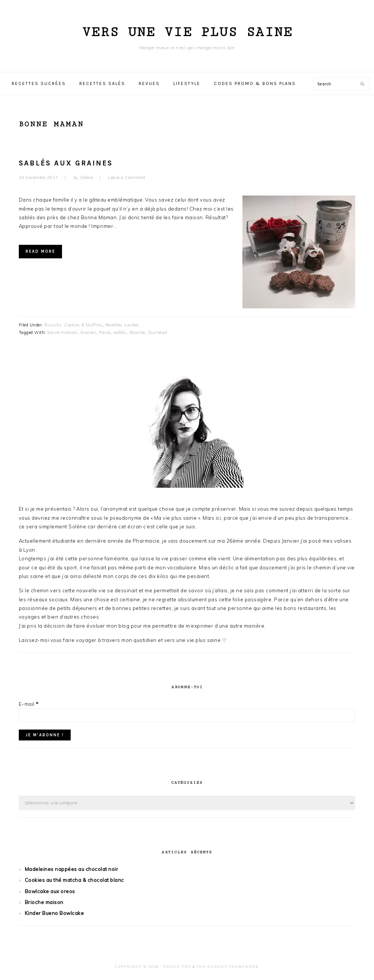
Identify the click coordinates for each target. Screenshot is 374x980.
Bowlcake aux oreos (50, 891)
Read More (40, 251)
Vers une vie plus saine (187, 32)
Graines (88, 332)
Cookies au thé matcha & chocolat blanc (74, 880)
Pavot (105, 332)
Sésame (137, 332)
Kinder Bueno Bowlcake (55, 913)
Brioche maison (44, 902)
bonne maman (62, 332)
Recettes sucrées (122, 325)
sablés (120, 332)
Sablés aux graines (66, 163)
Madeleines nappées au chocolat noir (72, 869)
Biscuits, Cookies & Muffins (73, 325)
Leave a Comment (127, 177)
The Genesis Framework (228, 967)
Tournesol (158, 332)
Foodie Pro (177, 967)
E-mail (29, 704)
